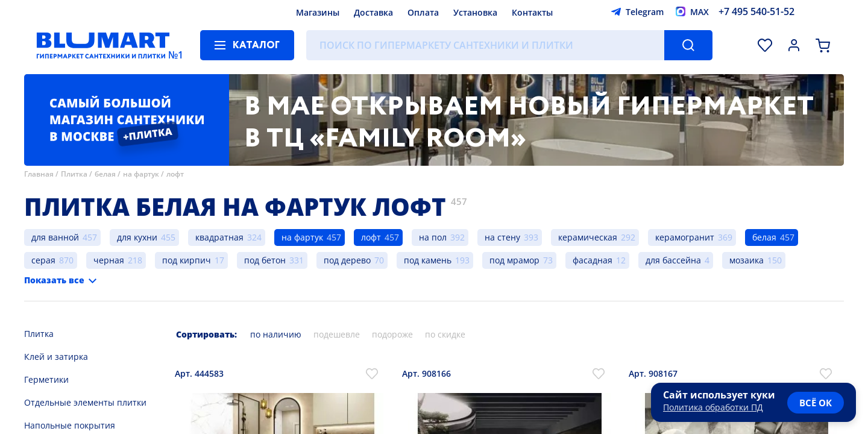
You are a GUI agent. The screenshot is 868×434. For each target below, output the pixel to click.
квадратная (219, 237)
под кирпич (187, 260)
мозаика (747, 260)
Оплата (423, 12)
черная (109, 260)
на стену (502, 237)
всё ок (816, 403)
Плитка (74, 174)
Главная (39, 174)
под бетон (265, 260)
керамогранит (685, 237)
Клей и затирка (56, 357)
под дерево (347, 260)
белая (105, 174)
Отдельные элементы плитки (85, 402)
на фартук (141, 174)
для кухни (137, 237)
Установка (475, 12)
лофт (175, 174)
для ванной (55, 237)
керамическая (588, 237)
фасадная (593, 260)
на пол (433, 237)
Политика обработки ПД (713, 407)
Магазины (318, 12)
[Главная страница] (103, 45)
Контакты (532, 12)
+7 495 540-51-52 (756, 11)
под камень (428, 260)
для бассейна (673, 260)
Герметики (46, 379)
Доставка (373, 12)
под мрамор (514, 260)
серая (43, 260)
